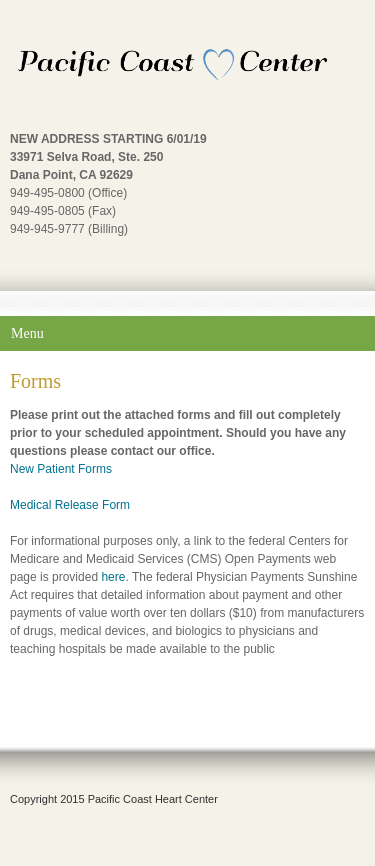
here (113, 577)
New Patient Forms (61, 469)
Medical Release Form (70, 505)
